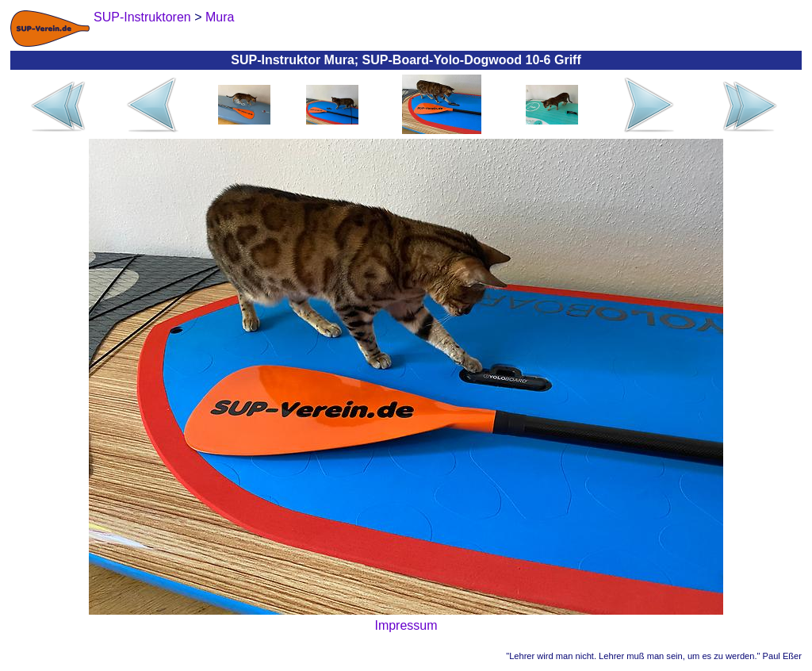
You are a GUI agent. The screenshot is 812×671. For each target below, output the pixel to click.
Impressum (406, 625)
